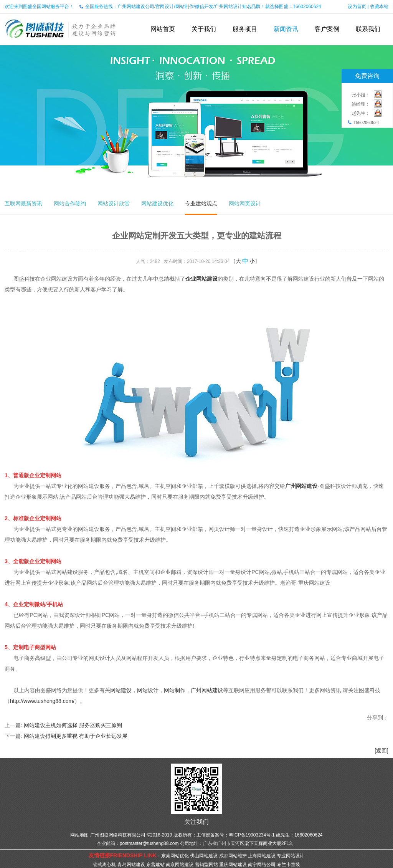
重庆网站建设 (233, 865)
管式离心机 (104, 865)
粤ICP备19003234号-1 (252, 835)
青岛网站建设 (131, 865)
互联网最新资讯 (23, 203)
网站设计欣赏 (114, 203)
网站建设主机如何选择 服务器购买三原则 (73, 725)
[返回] (381, 751)
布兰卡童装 (289, 865)
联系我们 (368, 29)
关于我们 (204, 29)
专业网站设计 (291, 856)
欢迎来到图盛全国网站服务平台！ (39, 7)
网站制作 (175, 690)
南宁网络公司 (262, 865)
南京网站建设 (180, 865)
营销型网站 (206, 865)
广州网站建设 (301, 486)
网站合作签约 (70, 203)
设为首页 (357, 7)
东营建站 (155, 865)
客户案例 (327, 29)
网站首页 (163, 29)
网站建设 (121, 690)
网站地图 (79, 835)
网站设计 (148, 690)
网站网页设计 (245, 203)
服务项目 (245, 29)
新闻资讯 (286, 29)
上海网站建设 (262, 856)
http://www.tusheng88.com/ (42, 701)
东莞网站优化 (175, 856)
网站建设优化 (157, 203)
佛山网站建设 (204, 856)
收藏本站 (379, 7)
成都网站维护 (233, 856)
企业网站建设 (201, 279)
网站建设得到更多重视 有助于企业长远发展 (76, 736)
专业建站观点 (201, 203)
